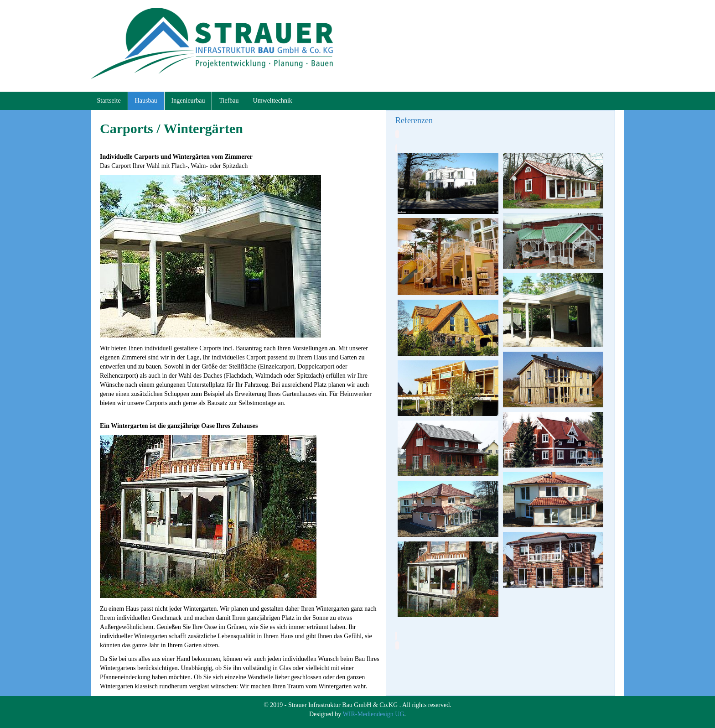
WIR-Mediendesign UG (374, 714)
